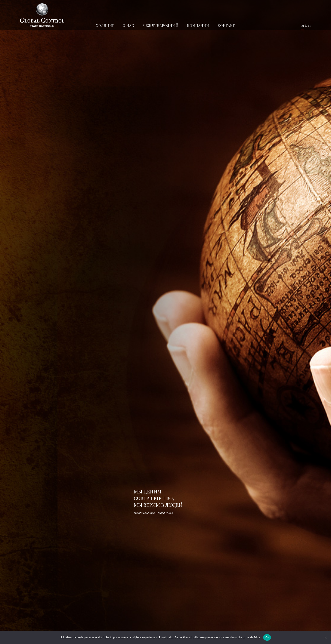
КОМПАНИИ (198, 25)
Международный (161, 25)
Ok (267, 637)
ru (302, 25)
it (306, 25)
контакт (226, 25)
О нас (128, 25)
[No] (326, 637)
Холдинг (105, 25)
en (310, 25)
